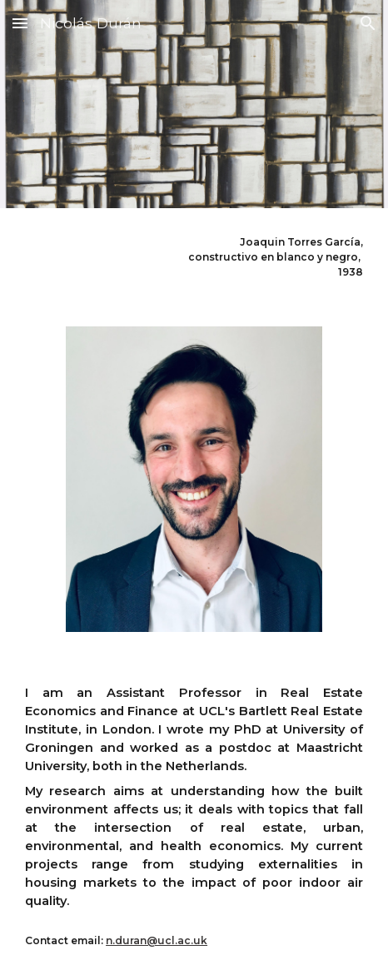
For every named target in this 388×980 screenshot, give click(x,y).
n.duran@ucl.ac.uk (157, 940)
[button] (20, 23)
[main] (194, 257)
